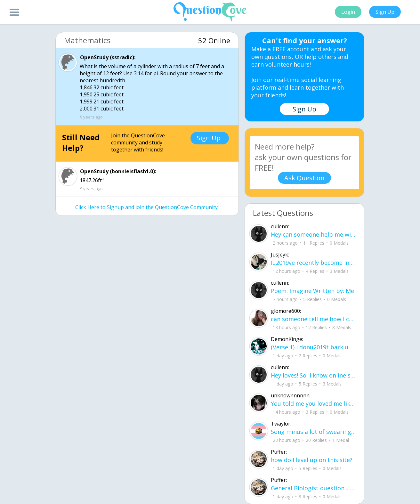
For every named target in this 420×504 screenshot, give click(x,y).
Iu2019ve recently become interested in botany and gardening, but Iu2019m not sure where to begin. (313, 263)
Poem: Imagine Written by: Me (312, 291)
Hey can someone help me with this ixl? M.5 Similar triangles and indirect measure (313, 234)
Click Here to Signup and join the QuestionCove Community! (147, 207)
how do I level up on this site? (312, 460)
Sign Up (385, 12)
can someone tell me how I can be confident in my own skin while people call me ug (313, 319)
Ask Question (304, 178)
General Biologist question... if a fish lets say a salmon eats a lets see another (313, 488)
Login (348, 12)
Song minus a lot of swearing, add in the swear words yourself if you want (313, 432)
